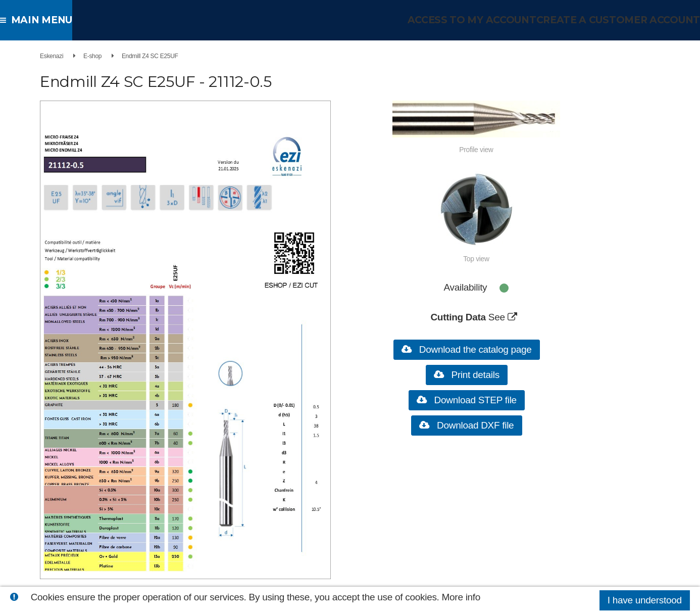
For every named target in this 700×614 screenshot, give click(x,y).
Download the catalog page (471, 349)
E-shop (99, 56)
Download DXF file (470, 425)
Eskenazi (59, 56)
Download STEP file (471, 400)
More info (461, 597)
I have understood (645, 600)
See (502, 317)
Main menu (40, 20)
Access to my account (488, 20)
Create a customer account (624, 20)
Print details (471, 375)
